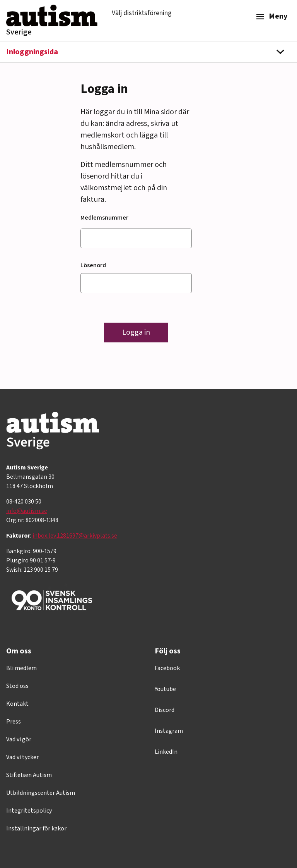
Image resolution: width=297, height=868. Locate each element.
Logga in (136, 332)
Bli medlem (21, 668)
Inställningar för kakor (36, 828)
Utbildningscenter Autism (41, 793)
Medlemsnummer (104, 218)
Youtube (165, 689)
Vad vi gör (19, 739)
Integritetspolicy (29, 811)
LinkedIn (166, 752)
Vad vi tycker (22, 757)
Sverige (19, 32)
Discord (165, 710)
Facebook (167, 668)
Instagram (169, 731)
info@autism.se (27, 511)
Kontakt (17, 704)
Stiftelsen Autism (29, 775)
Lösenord (93, 265)
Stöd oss (17, 686)
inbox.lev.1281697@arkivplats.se (75, 536)
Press (14, 722)
